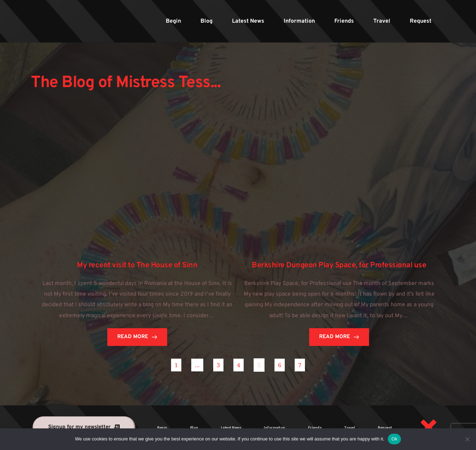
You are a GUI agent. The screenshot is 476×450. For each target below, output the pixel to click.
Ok (394, 439)
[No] (467, 439)
